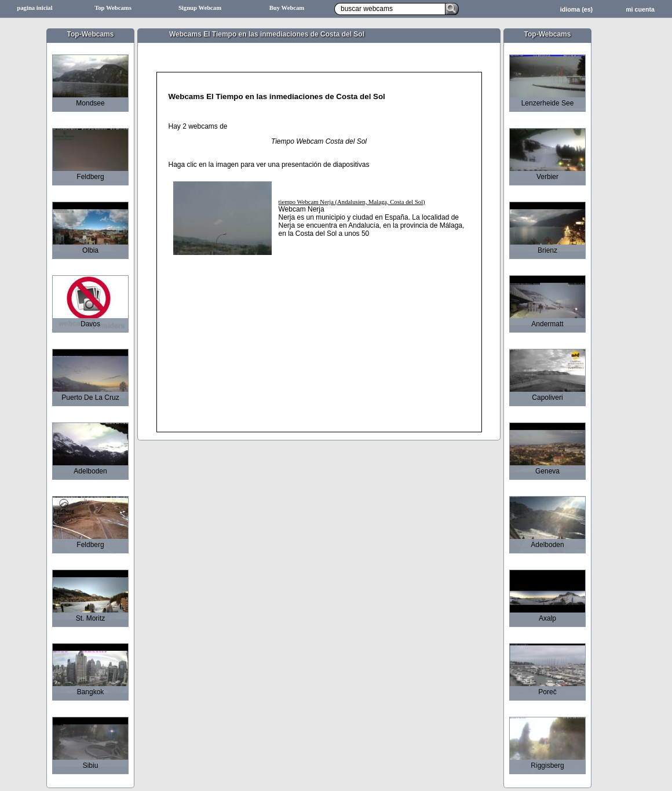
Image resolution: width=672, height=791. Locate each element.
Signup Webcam (200, 8)
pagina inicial (34, 8)
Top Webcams (113, 8)
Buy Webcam (287, 8)
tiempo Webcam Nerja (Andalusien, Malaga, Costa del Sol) (352, 202)
